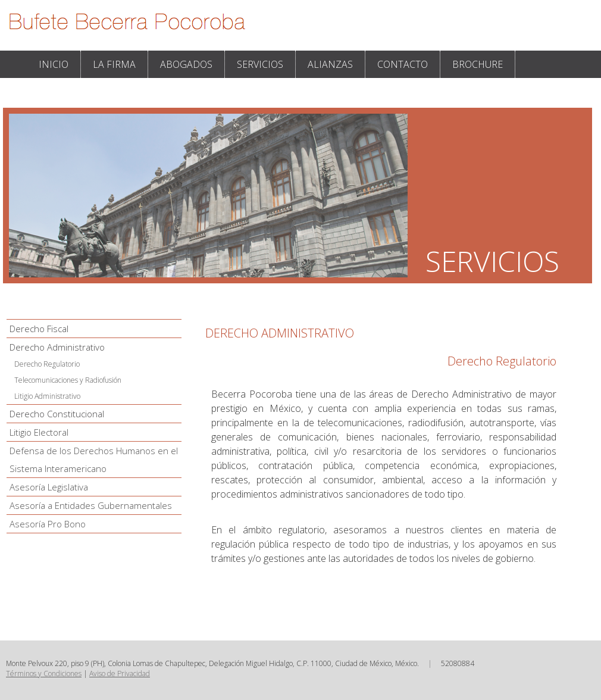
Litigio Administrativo (47, 396)
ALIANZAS (330, 64)
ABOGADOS (186, 64)
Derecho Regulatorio (47, 364)
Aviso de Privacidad (120, 674)
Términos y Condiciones (44, 674)
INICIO (54, 64)
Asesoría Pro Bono (48, 524)
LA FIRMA (114, 64)
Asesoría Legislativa (49, 487)
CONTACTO (403, 64)
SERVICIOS (260, 64)
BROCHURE (478, 64)
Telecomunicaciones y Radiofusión (68, 380)
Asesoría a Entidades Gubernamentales (91, 505)
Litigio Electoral (39, 432)
